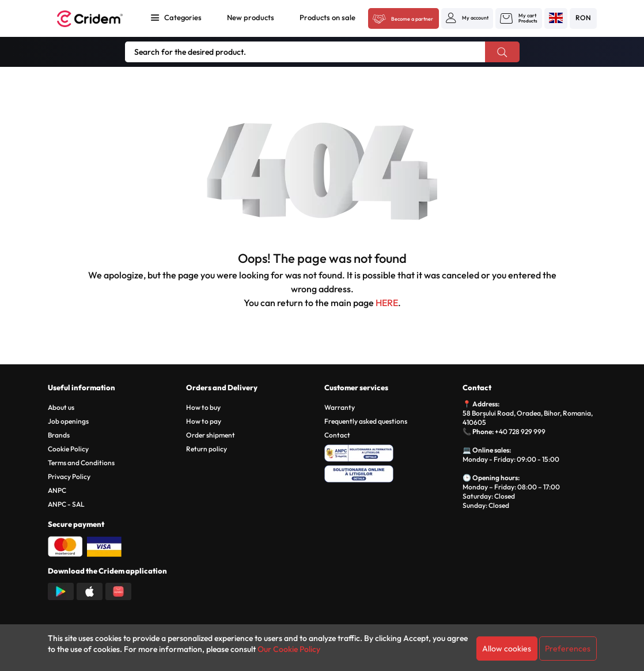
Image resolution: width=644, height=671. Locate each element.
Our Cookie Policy (289, 649)
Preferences (568, 649)
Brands (59, 435)
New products (251, 17)
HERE (387, 303)
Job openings (68, 421)
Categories (183, 17)
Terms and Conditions (81, 463)
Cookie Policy (68, 449)
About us (61, 407)
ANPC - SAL (66, 504)
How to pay (204, 421)
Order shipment (211, 435)
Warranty (340, 407)
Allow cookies (507, 649)
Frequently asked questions (366, 421)
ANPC (57, 490)
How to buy (203, 407)
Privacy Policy (69, 476)
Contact (337, 435)
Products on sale (327, 17)
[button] (467, 18)
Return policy (207, 449)
